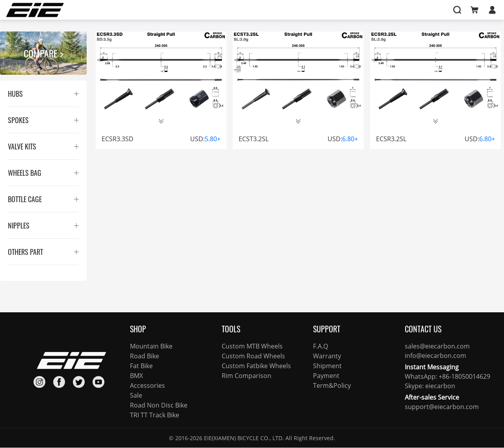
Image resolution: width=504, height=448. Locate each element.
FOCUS (228, 10)
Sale (136, 395)
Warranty (327, 356)
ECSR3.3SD (118, 139)
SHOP (166, 10)
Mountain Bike (151, 346)
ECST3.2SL (254, 139)
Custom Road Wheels (253, 356)
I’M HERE (349, 10)
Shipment (327, 366)
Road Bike (145, 356)
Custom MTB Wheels (252, 346)
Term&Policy (332, 385)
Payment (326, 376)
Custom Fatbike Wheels (256, 366)
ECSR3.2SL (391, 139)
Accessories (147, 385)
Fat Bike (141, 366)
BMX (136, 376)
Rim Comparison (246, 376)
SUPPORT (288, 10)
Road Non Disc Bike (159, 405)
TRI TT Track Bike (155, 415)
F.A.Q (321, 346)
